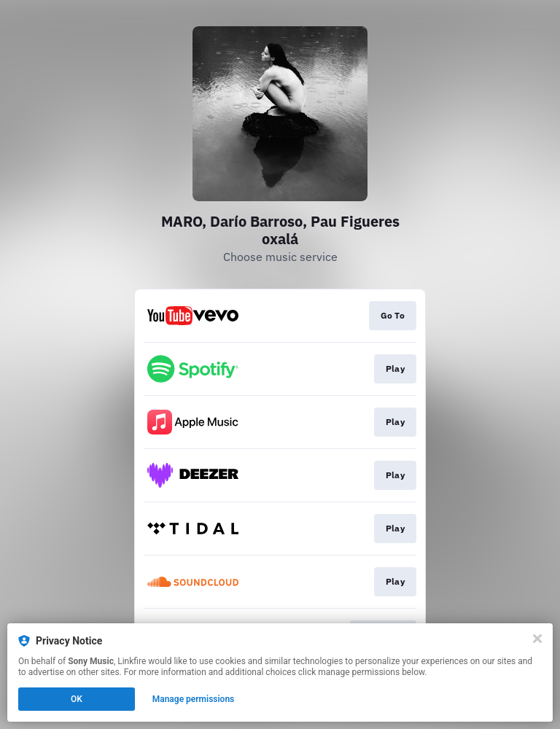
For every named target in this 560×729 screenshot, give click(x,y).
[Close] (537, 639)
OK (77, 699)
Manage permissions (194, 699)
